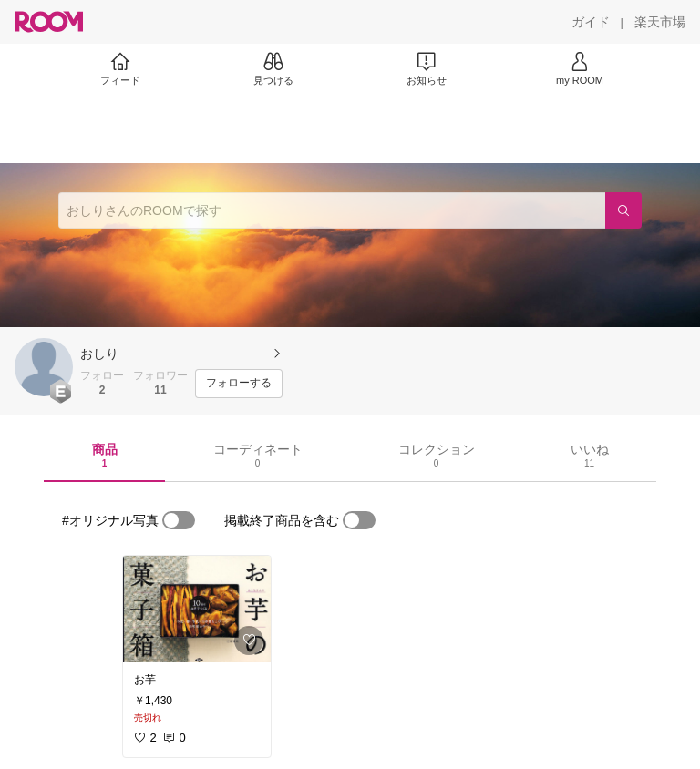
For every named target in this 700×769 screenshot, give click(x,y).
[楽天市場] (660, 22)
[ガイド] (591, 22)
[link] (197, 609)
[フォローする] (239, 384)
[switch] (179, 520)
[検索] (623, 210)
